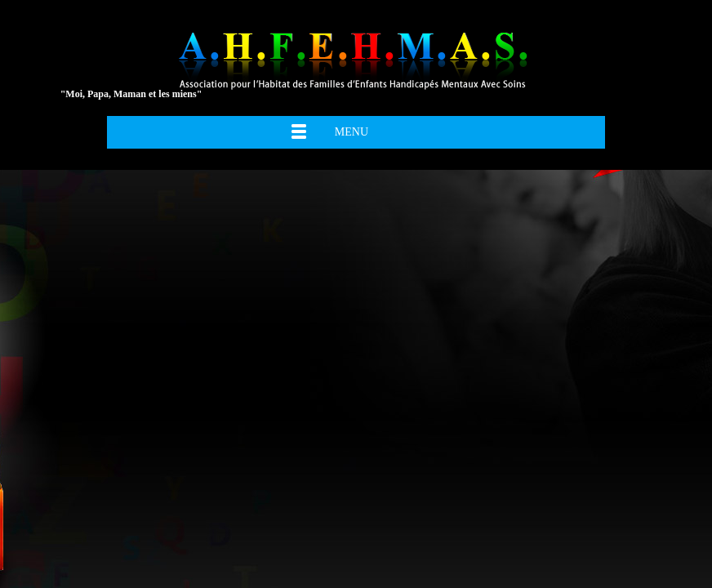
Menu (352, 132)
